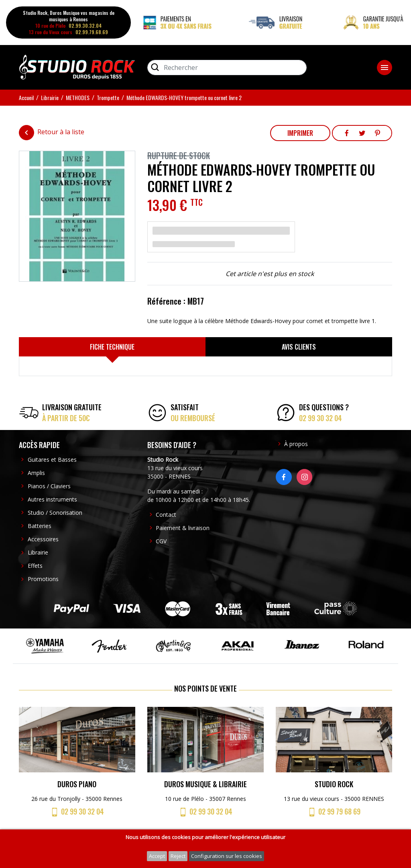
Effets (35, 566)
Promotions (43, 579)
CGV (161, 541)
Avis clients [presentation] (299, 347)
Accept (157, 856)
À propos (296, 444)
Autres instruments (52, 499)
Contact (166, 515)
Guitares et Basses (52, 460)
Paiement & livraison (183, 528)
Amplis (36, 473)
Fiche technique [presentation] (112, 347)
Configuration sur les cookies (227, 856)
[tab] (112, 347)
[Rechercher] (227, 68)
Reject (178, 856)
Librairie (38, 552)
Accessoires (43, 539)
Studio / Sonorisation (55, 513)
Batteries (40, 526)
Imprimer (300, 133)
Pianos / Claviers (49, 486)
